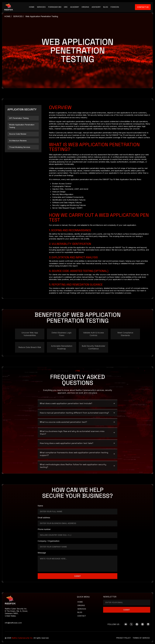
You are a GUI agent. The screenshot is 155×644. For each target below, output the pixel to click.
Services (41, 7)
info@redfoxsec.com (13, 621)
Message (42, 552)
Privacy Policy (123, 637)
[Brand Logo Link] (9, 7)
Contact (82, 615)
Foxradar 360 (55, 7)
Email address (44, 516)
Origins (85, 7)
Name (40, 505)
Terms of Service (141, 637)
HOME (32, 7)
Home (80, 601)
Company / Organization (49, 540)
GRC (66, 7)
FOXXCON (115, 7)
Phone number (44, 528)
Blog (106, 7)
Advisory (96, 7)
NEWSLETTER (110, 594)
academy (75, 7)
